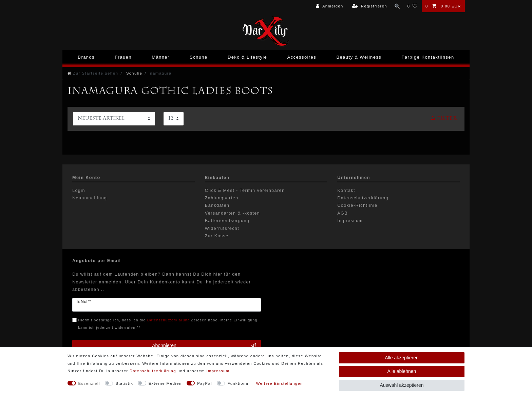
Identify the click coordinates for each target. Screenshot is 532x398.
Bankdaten (217, 205)
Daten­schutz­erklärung (153, 371)
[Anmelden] (329, 6)
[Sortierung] (114, 119)
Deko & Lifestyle (247, 57)
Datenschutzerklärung (363, 198)
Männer (160, 57)
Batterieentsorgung (227, 221)
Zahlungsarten (222, 198)
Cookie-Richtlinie (357, 205)
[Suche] (397, 6)
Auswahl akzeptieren (402, 385)
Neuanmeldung (90, 198)
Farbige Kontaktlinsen (428, 57)
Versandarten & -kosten (232, 213)
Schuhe (199, 57)
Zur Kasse (217, 236)
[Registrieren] (369, 6)
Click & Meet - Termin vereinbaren (245, 191)
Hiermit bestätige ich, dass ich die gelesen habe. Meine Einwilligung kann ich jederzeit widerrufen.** (168, 324)
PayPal (205, 383)
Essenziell (89, 383)
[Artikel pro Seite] (174, 119)
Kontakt (346, 191)
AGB (343, 213)
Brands (86, 57)
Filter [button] (444, 118)
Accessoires (302, 57)
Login (79, 191)
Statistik (124, 383)
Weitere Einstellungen (280, 383)
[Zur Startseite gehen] (93, 73)
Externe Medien (165, 383)
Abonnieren (204, 346)
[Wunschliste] (412, 6)
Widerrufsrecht (222, 228)
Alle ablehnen (402, 371)
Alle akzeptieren (402, 358)
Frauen (123, 57)
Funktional (239, 383)
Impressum (350, 221)
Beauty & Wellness (359, 57)
